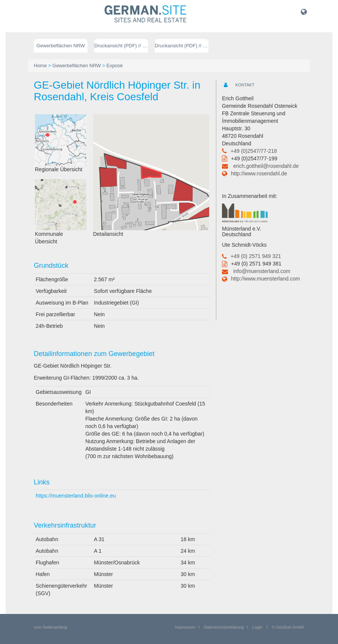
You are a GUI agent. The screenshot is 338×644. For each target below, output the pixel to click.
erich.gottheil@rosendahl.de (266, 166)
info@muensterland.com (262, 271)
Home (40, 66)
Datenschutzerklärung (224, 627)
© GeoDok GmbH (288, 627)
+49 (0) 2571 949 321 (256, 256)
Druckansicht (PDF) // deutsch (121, 46)
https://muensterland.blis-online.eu (76, 496)
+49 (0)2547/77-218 (254, 151)
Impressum (185, 627)
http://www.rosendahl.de (259, 173)
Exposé (114, 66)
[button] (304, 12)
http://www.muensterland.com (266, 279)
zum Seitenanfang (51, 627)
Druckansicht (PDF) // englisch (182, 46)
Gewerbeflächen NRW (61, 46)
